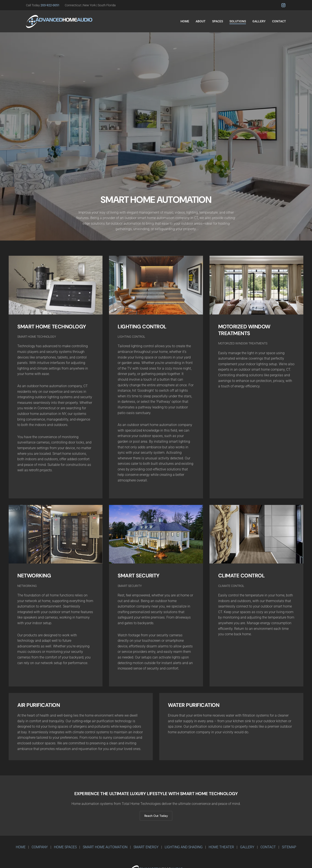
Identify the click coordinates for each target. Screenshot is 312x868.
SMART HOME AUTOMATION (105, 847)
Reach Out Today (156, 816)
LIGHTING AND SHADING (184, 847)
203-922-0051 (53, 5)
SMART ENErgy (146, 847)
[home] (59, 21)
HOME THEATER (221, 847)
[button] (201, 21)
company (40, 847)
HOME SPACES (65, 847)
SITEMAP (289, 847)
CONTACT (268, 847)
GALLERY (247, 847)
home (21, 847)
